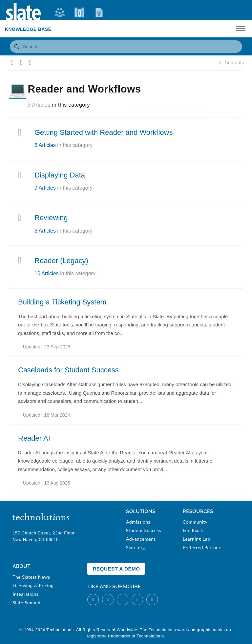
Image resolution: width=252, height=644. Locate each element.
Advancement (141, 539)
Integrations (25, 594)
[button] (240, 28)
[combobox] (126, 47)
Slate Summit (27, 602)
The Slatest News (31, 577)
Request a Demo (116, 569)
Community (195, 522)
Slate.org (136, 547)
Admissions (138, 522)
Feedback (193, 530)
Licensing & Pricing (33, 585)
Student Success (144, 530)
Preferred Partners (203, 547)
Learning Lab (197, 539)
